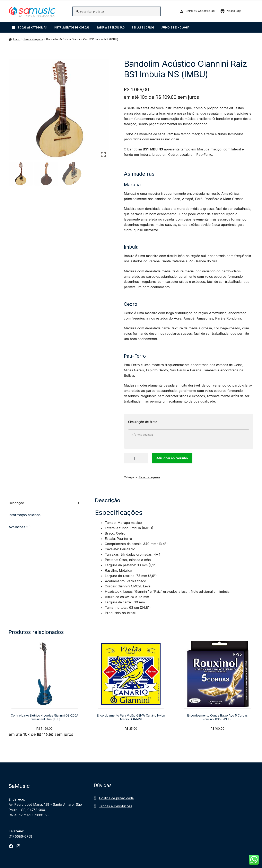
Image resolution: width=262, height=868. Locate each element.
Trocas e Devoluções (116, 806)
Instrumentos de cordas (72, 27)
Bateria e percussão (111, 27)
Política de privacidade (116, 798)
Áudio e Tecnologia (175, 27)
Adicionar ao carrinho (172, 458)
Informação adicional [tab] (25, 515)
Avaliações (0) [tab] (20, 527)
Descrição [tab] (16, 503)
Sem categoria (33, 39)
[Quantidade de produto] (136, 458)
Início (17, 39)
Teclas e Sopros (143, 27)
